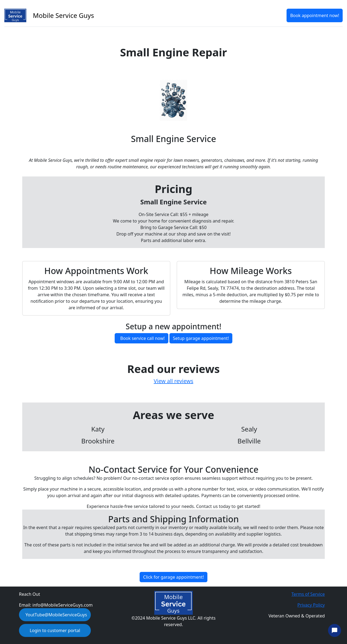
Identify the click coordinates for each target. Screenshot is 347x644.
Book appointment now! (315, 15)
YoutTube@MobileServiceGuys (56, 615)
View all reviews (173, 381)
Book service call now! (143, 338)
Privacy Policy (311, 605)
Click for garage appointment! (173, 577)
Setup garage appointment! (201, 338)
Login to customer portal (55, 630)
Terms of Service (308, 594)
